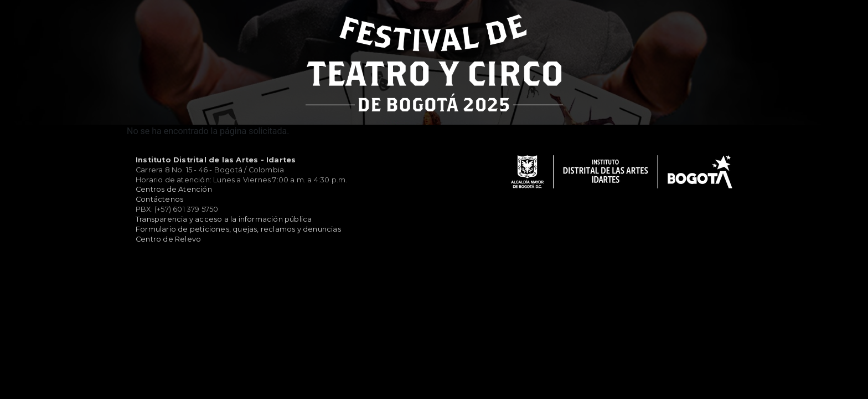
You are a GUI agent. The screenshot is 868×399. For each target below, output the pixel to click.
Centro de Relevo (168, 239)
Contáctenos (159, 199)
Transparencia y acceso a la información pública (224, 219)
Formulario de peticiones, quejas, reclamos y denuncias (238, 229)
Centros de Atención (174, 189)
